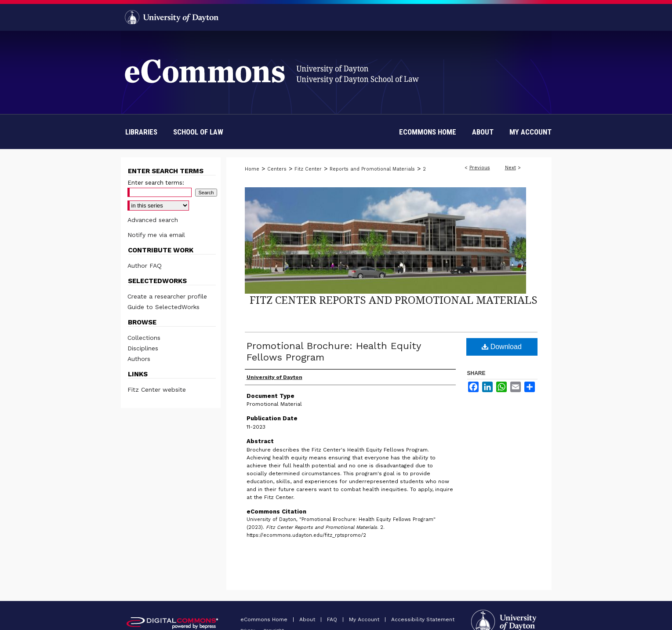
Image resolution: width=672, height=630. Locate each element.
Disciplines (143, 348)
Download (502, 347)
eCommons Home (265, 619)
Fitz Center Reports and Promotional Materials (394, 300)
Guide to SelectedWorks (163, 307)
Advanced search (153, 220)
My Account (365, 619)
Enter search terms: (156, 183)
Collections (144, 338)
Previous (480, 168)
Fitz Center (308, 169)
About (308, 619)
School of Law (198, 132)
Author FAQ (145, 266)
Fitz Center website (157, 390)
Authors (139, 359)
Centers (277, 169)
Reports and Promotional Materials (372, 169)
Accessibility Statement (423, 619)
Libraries (141, 132)
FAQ (333, 619)
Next (510, 168)
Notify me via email (156, 235)
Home (252, 169)
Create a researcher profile (167, 296)
